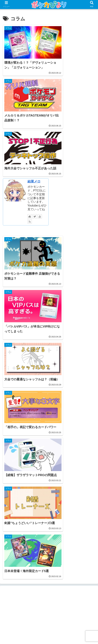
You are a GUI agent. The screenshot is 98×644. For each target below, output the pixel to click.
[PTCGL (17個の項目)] (11, 532)
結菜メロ (81, 78)
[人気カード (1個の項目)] (69, 544)
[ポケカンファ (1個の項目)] (49, 544)
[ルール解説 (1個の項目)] (29, 544)
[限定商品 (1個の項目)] (11, 544)
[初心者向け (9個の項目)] (45, 532)
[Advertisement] (49, 344)
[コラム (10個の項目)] (27, 532)
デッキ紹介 (50, 510)
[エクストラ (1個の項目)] (71, 551)
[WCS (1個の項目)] (25, 551)
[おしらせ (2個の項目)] (68, 538)
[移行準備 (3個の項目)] (34, 538)
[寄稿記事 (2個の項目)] (51, 538)
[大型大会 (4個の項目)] (86, 532)
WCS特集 (50, 495)
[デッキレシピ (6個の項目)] (66, 532)
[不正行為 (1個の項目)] (87, 544)
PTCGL (50, 488)
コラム (50, 503)
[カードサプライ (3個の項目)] (14, 538)
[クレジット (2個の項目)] (86, 538)
